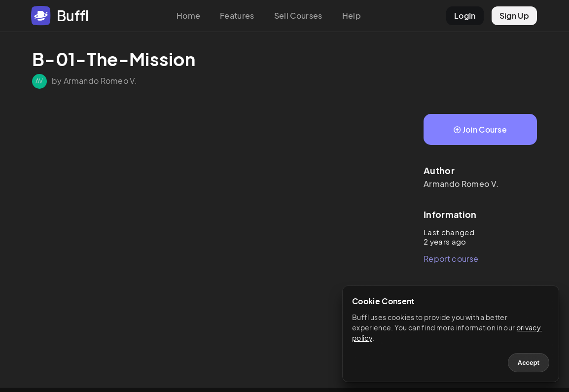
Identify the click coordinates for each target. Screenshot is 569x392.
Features (237, 16)
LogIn (465, 16)
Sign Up (514, 16)
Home (188, 16)
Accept (529, 363)
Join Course (480, 129)
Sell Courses (298, 16)
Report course (451, 259)
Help (352, 16)
